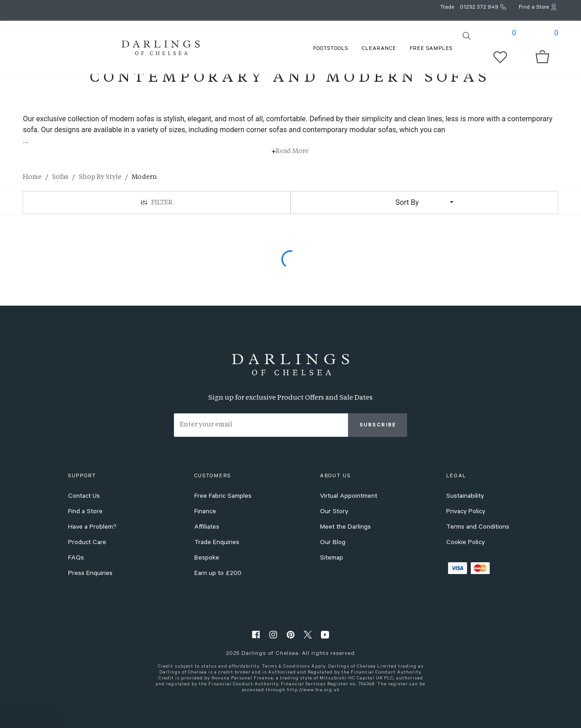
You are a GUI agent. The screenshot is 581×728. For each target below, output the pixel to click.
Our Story (334, 512)
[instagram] (273, 634)
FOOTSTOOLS (331, 49)
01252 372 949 (479, 8)
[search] (467, 36)
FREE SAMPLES (431, 49)
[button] (28, 717)
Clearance (379, 49)
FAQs (76, 559)
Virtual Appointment (349, 497)
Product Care (87, 543)
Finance (205, 512)
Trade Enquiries (217, 543)
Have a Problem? (92, 528)
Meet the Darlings (345, 528)
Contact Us (84, 497)
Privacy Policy (466, 512)
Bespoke (207, 559)
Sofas (60, 177)
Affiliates (207, 528)
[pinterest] (290, 634)
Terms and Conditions (478, 528)
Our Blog (333, 543)
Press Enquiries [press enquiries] (90, 574)
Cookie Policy (465, 543)
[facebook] (256, 634)
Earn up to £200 (218, 574)
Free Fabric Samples (223, 497)
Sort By (407, 202)
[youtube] (325, 634)
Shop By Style (100, 177)
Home (32, 177)
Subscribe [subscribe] (378, 426)
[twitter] (308, 634)
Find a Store (85, 512)
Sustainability (465, 497)
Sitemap (332, 559)
